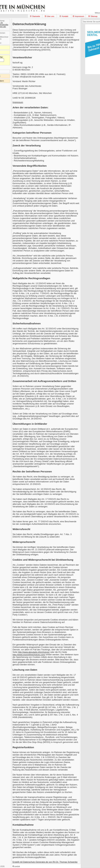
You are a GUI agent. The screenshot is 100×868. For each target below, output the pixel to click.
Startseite (36, 16)
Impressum (79, 16)
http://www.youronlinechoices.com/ (29, 655)
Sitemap (94, 16)
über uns (51, 16)
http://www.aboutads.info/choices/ (34, 652)
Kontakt (65, 16)
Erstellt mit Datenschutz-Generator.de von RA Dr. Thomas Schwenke (45, 862)
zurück (17, 866)
